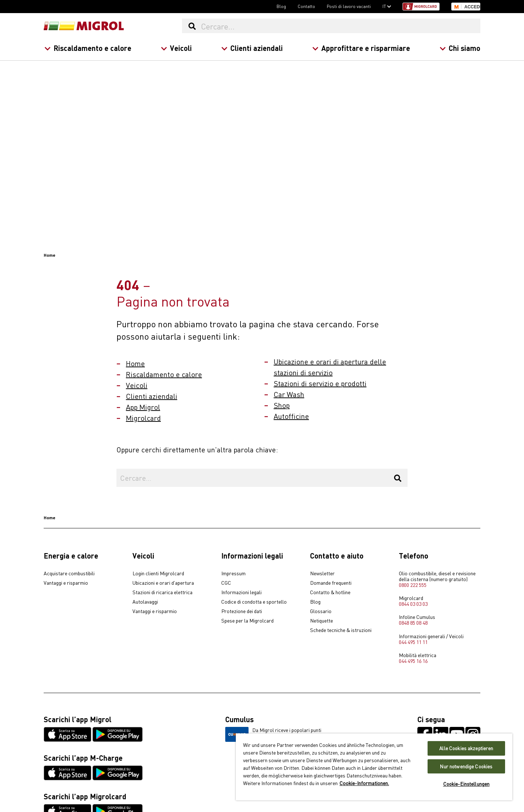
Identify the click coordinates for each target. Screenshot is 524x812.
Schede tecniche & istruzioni (341, 630)
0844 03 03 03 (413, 604)
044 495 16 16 (413, 661)
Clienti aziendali (252, 48)
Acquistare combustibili (69, 573)
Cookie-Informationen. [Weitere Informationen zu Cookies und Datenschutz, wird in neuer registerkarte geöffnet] (364, 783)
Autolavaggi (145, 602)
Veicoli (176, 48)
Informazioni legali (241, 592)
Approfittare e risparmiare (361, 48)
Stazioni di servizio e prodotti (320, 383)
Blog (281, 6)
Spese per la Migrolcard (247, 621)
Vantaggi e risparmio (66, 583)
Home (135, 363)
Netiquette (321, 621)
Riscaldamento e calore (88, 48)
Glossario (321, 611)
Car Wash (289, 394)
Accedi (472, 7)
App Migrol (143, 407)
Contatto (306, 6)
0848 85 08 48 (413, 623)
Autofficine (291, 416)
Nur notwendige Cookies (466, 766)
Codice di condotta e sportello (254, 602)
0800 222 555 (413, 585)
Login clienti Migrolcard (158, 573)
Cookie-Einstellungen (467, 784)
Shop (282, 405)
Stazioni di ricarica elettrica (162, 592)
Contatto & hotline (330, 592)
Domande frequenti (331, 583)
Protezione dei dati (242, 611)
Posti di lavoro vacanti (349, 6)
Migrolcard (143, 418)
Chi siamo (460, 48)
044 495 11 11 (413, 642)
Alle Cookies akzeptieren (466, 748)
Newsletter (322, 573)
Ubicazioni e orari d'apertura (163, 583)
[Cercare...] (340, 26)
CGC (226, 583)
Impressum (233, 573)
